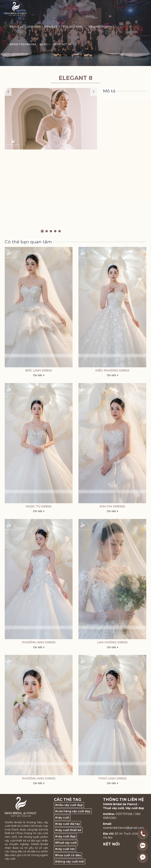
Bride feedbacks (23, 44)
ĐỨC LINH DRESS (39, 370)
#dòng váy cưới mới (70, 862)
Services (34, 27)
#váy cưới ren (65, 849)
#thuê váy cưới (66, 843)
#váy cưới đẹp (65, 836)
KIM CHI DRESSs (112, 506)
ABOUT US (17, 27)
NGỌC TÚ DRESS (39, 506)
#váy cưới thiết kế (68, 830)
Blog (45, 44)
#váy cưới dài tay (67, 824)
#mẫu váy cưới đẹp (69, 805)
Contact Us (63, 44)
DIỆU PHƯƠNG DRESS (112, 370)
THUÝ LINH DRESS (112, 778)
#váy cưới (62, 818)
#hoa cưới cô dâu (68, 855)
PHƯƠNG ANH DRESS (39, 642)
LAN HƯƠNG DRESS (112, 642)
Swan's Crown (100, 27)
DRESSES (52, 27)
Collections (74, 27)
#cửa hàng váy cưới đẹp (73, 811)
